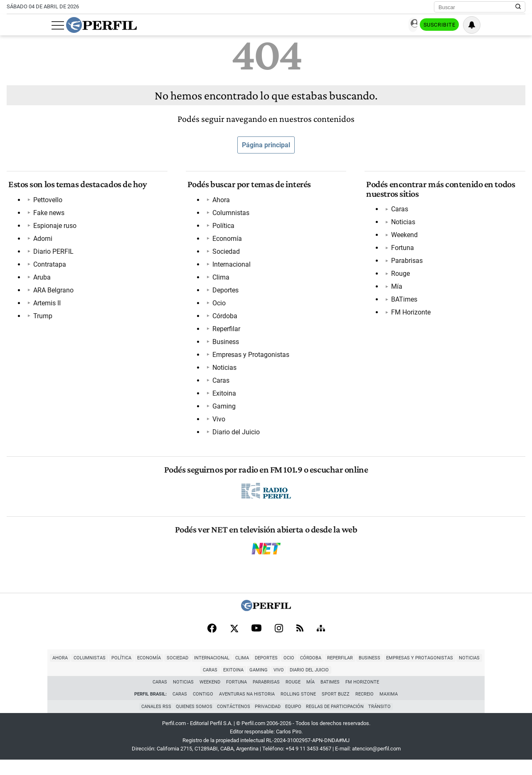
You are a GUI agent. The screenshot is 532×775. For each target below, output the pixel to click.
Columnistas (229, 216)
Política (222, 229)
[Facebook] (212, 642)
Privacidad (268, 722)
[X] (234, 642)
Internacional (230, 268)
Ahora (219, 203)
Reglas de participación (337, 722)
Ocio (217, 306)
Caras (219, 384)
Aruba (40, 281)
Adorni (41, 242)
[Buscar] (477, 7)
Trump (41, 319)
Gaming (222, 410)
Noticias (223, 371)
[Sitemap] (321, 642)
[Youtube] (256, 643)
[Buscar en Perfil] (518, 7)
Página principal (266, 145)
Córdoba (223, 319)
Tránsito (383, 722)
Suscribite (483, 25)
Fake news (47, 216)
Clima (219, 281)
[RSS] (300, 643)
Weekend (403, 238)
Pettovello (46, 203)
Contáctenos (232, 722)
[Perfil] (266, 622)
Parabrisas (405, 264)
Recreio (365, 709)
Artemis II (45, 306)
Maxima (389, 709)
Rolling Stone (298, 709)
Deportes (224, 293)
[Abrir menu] (13, 25)
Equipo (294, 722)
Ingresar (442, 25)
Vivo (217, 422)
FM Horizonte (409, 316)
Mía (395, 290)
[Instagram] (279, 642)
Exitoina (223, 397)
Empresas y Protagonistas (249, 358)
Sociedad (224, 255)
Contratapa (48, 268)
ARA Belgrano (52, 293)
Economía (225, 242)
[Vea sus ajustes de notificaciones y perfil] (517, 25)
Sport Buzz (336, 709)
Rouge (399, 277)
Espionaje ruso (53, 229)
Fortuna (401, 251)
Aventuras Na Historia (247, 709)
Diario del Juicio (234, 435)
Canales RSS (153, 722)
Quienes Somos (192, 722)
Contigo (203, 709)
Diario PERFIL (52, 255)
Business (224, 345)
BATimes (403, 303)
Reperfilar (225, 332)
